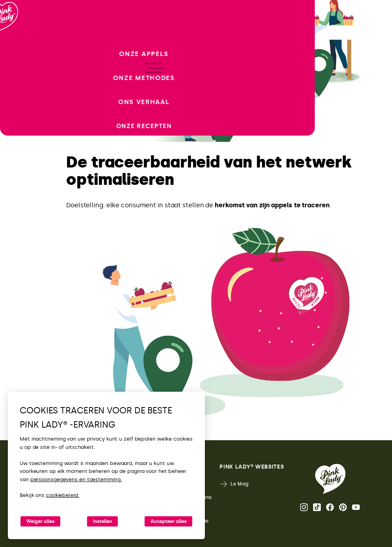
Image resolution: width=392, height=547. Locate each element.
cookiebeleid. (63, 495)
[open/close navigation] (21, 274)
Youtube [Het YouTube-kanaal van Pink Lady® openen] (356, 507)
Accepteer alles (168, 521)
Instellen (102, 521)
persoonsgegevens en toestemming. (76, 479)
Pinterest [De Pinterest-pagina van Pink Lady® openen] (343, 507)
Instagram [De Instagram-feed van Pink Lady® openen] (304, 507)
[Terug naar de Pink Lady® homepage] (330, 479)
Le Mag (234, 484)
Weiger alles (40, 521)
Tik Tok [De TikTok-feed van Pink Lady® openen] (317, 507)
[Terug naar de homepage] (20, 39)
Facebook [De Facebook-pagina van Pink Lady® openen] (330, 507)
